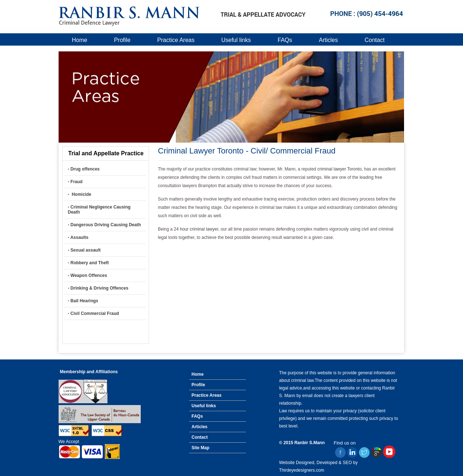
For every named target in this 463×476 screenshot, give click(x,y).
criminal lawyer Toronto (339, 169)
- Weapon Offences (88, 275)
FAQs (285, 40)
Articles (328, 40)
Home (80, 40)
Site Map (201, 448)
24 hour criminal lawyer (196, 229)
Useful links (236, 40)
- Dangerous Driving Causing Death (105, 225)
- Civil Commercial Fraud (94, 313)
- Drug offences (84, 169)
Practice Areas (176, 40)
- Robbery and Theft (88, 263)
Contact (375, 40)
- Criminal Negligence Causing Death (99, 210)
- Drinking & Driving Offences (98, 288)
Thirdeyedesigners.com (302, 470)
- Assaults (78, 237)
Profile (122, 40)
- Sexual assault (84, 250)
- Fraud (75, 182)
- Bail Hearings (83, 301)
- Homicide (80, 194)
